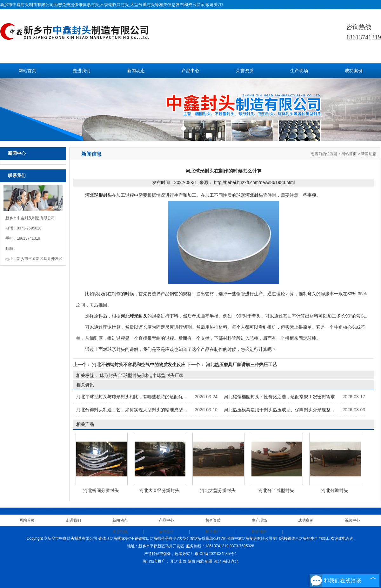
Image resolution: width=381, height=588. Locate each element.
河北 (217, 561)
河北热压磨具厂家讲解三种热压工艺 (241, 365)
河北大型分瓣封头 (218, 490)
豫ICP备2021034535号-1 (216, 554)
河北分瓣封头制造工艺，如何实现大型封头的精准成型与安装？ (138, 410)
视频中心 (352, 520)
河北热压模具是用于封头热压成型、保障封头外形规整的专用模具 (288, 410)
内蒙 (200, 561)
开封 (174, 561)
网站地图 (259, 532)
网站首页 (27, 71)
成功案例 (354, 71)
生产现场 (299, 71)
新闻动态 (136, 71)
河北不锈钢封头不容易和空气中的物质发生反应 (139, 365)
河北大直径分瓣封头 (159, 490)
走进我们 (82, 71)
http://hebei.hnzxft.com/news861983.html (254, 182)
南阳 (226, 561)
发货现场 (120, 532)
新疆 (209, 561)
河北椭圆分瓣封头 (101, 490)
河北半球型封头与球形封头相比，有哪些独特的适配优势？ (134, 397)
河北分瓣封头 (335, 490)
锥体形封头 (89, 5)
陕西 (191, 561)
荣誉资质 (245, 71)
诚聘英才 (166, 532)
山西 (183, 561)
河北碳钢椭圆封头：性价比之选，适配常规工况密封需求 (279, 397)
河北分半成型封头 (276, 490)
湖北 (235, 561)
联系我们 (213, 532)
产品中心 (190, 71)
